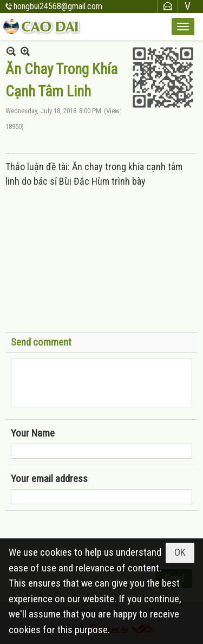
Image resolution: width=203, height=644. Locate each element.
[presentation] (93, 538)
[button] (183, 27)
